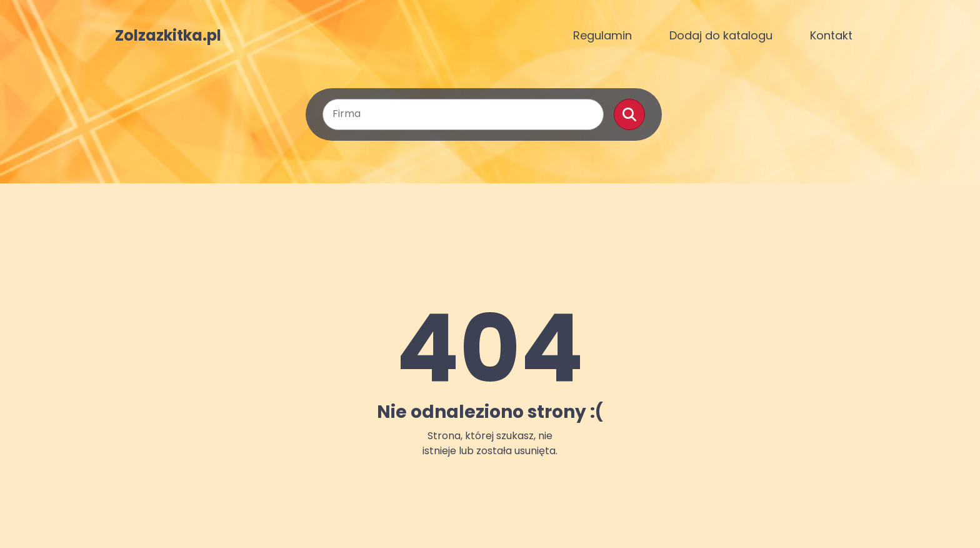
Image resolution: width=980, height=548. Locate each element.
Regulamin (602, 35)
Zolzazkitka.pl (168, 36)
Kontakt (831, 35)
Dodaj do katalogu (721, 35)
